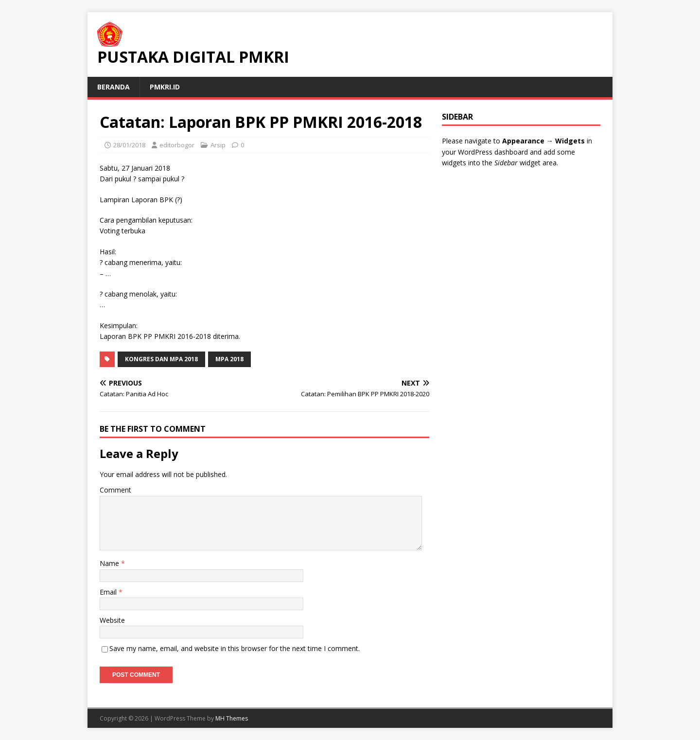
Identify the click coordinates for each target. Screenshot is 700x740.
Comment (115, 490)
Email (109, 592)
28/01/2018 (129, 145)
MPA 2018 (229, 359)
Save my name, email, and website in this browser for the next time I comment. (235, 648)
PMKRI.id (165, 87)
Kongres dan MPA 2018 (161, 359)
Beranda (114, 87)
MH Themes (232, 718)
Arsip (218, 145)
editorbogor (177, 145)
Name (110, 563)
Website (112, 620)
